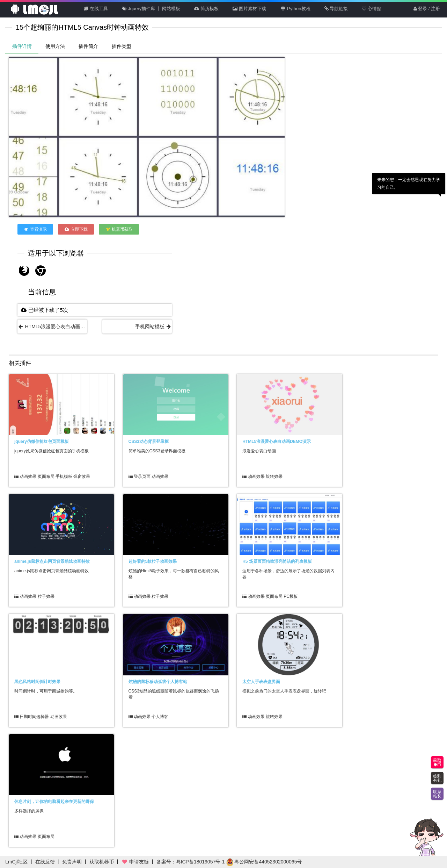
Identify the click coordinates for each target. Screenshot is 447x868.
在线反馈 (45, 862)
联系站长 (437, 794)
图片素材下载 (249, 9)
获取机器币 (102, 862)
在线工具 (96, 9)
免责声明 (72, 862)
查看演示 (35, 229)
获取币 (437, 762)
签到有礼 (437, 778)
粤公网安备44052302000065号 (264, 862)
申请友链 (135, 862)
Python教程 (295, 9)
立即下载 (76, 229)
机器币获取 (119, 229)
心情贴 (372, 9)
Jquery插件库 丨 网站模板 (151, 9)
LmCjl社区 (16, 862)
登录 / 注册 (427, 9)
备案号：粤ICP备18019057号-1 (191, 862)
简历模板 (206, 9)
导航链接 (336, 9)
